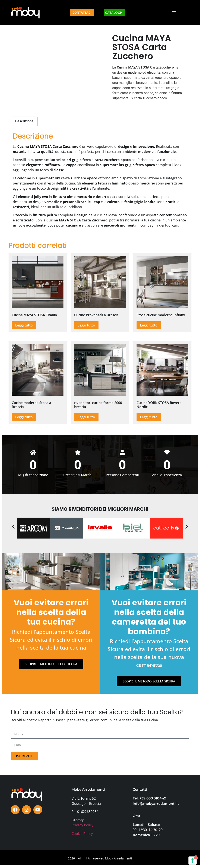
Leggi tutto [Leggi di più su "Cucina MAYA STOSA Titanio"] (24, 325)
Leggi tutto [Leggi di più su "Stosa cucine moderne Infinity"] (149, 325)
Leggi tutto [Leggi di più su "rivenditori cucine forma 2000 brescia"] (86, 417)
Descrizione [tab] (24, 121)
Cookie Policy (82, 837)
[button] (174, 13)
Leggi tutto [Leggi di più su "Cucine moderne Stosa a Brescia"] (24, 417)
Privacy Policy (82, 828)
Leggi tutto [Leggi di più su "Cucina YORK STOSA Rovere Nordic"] (149, 417)
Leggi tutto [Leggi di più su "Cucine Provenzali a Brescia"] (86, 325)
